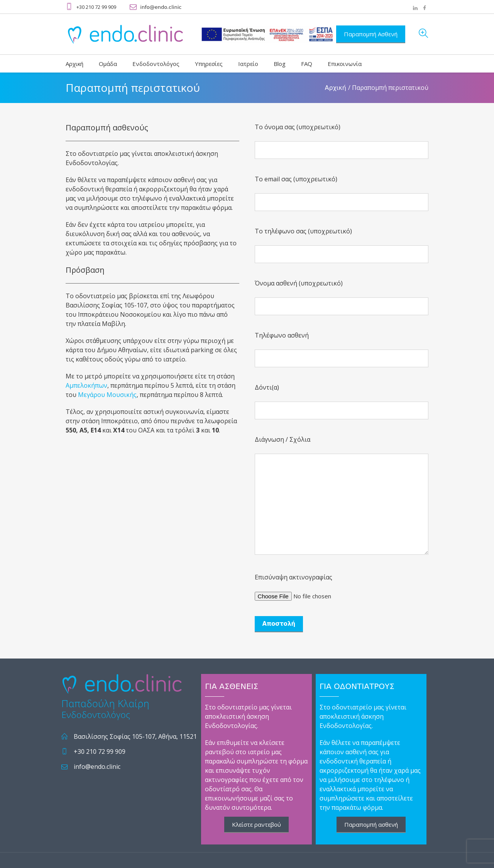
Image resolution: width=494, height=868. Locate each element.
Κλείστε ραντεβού (256, 824)
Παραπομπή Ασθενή (371, 34)
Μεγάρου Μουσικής (107, 395)
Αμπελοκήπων (86, 385)
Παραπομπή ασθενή (371, 824)
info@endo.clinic (161, 7)
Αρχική (336, 88)
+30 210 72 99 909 (100, 751)
